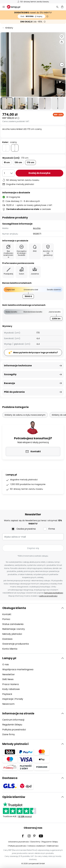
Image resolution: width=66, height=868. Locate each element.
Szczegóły (10, 374)
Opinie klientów (14, 797)
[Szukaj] (57, 7)
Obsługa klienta (14, 608)
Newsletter (9, 674)
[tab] (33, 628)
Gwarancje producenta (15, 644)
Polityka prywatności (14, 730)
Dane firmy (9, 734)
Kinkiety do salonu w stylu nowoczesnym (25, 415)
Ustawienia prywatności (19, 842)
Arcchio (37, 228)
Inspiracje (8, 699)
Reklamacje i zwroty (14, 629)
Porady (19, 699)
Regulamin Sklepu (12, 725)
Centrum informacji (13, 720)
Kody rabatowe (11, 689)
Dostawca (10, 778)
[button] (7, 103)
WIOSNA (31, 16)
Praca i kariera (10, 684)
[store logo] (15, 7)
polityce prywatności (48, 596)
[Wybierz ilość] (8, 173)
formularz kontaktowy (54, 593)
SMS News (8, 679)
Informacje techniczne (18, 366)
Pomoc (6, 619)
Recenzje (9, 383)
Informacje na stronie (18, 713)
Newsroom (8, 704)
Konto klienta (10, 649)
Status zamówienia (13, 624)
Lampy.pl (9, 658)
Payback (7, 694)
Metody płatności (12, 634)
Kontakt (7, 614)
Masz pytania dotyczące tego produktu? (36, 353)
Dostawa (7, 639)
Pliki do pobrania (14, 392)
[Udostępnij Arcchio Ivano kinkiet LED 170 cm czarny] (62, 42)
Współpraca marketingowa (18, 669)
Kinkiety (9, 28)
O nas (6, 664)
